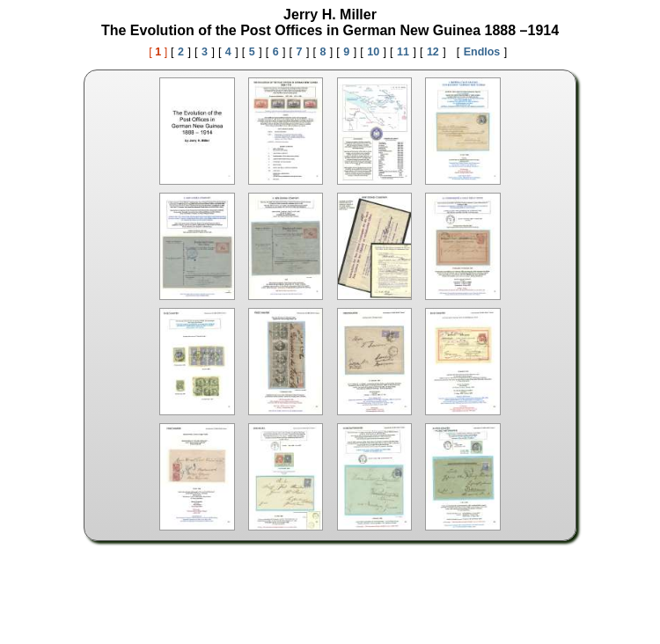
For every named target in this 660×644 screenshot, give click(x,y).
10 (373, 52)
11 (403, 52)
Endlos (482, 52)
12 (433, 52)
